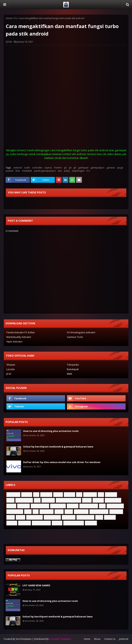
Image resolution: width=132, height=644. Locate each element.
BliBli (69, 374)
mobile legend (89, 506)
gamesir (111, 168)
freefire (58, 168)
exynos (48, 168)
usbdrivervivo (85, 517)
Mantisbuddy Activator (19, 337)
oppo (20, 517)
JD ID (9, 374)
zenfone (91, 523)
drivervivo (47, 512)
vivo (99, 517)
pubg (67, 171)
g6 (75, 168)
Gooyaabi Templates (60, 639)
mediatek (27, 171)
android (18, 168)
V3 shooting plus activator (81, 332)
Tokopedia (73, 365)
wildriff (12, 523)
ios (37, 500)
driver (11, 506)
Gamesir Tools (75, 337)
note (11, 517)
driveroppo (58, 506)
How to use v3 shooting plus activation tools (51, 431)
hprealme (116, 512)
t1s (15, 18)
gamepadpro (97, 168)
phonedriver (34, 517)
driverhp (23, 506)
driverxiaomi (15, 512)
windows (24, 523)
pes (60, 171)
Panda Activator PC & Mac (21, 332)
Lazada (11, 369)
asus (69, 512)
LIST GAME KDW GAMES (36, 585)
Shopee (11, 365)
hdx (10, 42)
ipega (120, 168)
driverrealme (115, 506)
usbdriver (69, 517)
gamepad (83, 168)
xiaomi (57, 523)
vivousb (110, 517)
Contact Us (110, 639)
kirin (18, 171)
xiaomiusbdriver (74, 523)
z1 (36, 512)
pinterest (124, 639)
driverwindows (99, 512)
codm (27, 168)
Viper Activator (14, 342)
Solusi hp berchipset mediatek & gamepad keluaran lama (58, 447)
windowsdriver (41, 523)
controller (37, 168)
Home (9, 18)
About (97, 639)
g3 (65, 168)
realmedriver (52, 517)
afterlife (73, 506)
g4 (70, 168)
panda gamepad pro (45, 171)
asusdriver (81, 512)
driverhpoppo (40, 506)
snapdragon (78, 171)
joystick (10, 171)
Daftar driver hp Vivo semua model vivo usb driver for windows (62, 462)
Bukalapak (73, 369)
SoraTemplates (24, 639)
